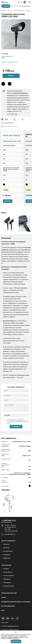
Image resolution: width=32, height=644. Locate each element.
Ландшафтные (7, 572)
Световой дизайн (8, 586)
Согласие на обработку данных (10, 630)
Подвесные (6, 558)
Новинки (15, 6)
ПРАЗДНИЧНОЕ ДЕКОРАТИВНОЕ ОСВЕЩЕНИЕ (16, 602)
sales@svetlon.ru (10, 534)
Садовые (5, 569)
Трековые (5, 544)
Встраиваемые (7, 551)
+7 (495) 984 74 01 (9, 520)
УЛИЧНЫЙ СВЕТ (6, 565)
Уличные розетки (8, 576)
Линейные (5, 548)
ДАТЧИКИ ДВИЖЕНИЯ (8, 606)
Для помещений (25, 6)
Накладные (6, 555)
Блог (3, 610)
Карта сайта (5, 623)
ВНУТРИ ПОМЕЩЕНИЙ (8, 541)
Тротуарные (6, 583)
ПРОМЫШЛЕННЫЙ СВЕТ (9, 593)
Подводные (6, 579)
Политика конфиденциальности (10, 626)
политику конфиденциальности (15, 420)
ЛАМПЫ (4, 597)
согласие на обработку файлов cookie (11, 637)
